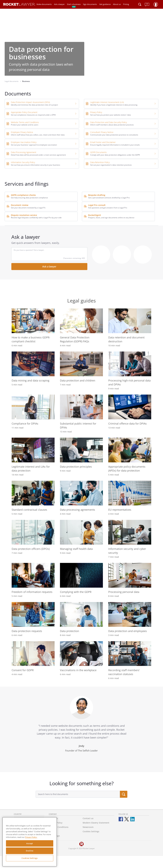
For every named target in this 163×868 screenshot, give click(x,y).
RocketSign (54, 836)
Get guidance (105, 4)
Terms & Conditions (59, 827)
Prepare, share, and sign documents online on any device (111, 218)
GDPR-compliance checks (23, 195)
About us (117, 4)
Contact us (88, 818)
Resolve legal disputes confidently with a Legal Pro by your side (36, 218)
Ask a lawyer (59, 4)
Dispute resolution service (24, 215)
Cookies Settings (30, 858)
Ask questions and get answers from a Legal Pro (108, 208)
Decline (30, 851)
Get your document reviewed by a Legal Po (28, 208)
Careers (53, 831)
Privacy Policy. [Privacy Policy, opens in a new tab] (31, 837)
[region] (30, 842)
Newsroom (88, 827)
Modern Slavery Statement (96, 823)
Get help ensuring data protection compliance (29, 198)
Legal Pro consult (97, 205)
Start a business (74, 5)
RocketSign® (95, 215)
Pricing (126, 4)
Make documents (44, 4)
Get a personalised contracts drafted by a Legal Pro (109, 198)
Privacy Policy (56, 823)
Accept (30, 843)
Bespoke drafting (97, 195)
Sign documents (90, 4)
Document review (20, 205)
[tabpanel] (81, 729)
